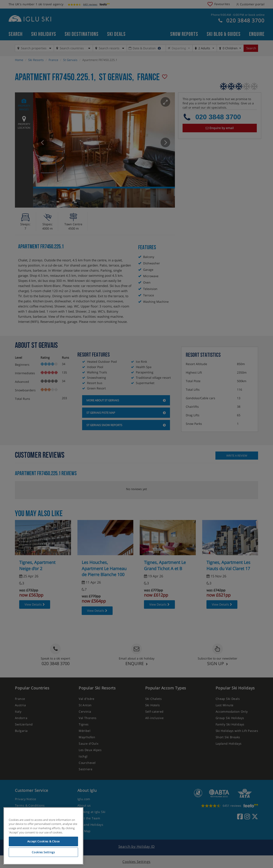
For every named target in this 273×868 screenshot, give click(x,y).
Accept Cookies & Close (43, 841)
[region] (43, 836)
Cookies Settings (43, 852)
